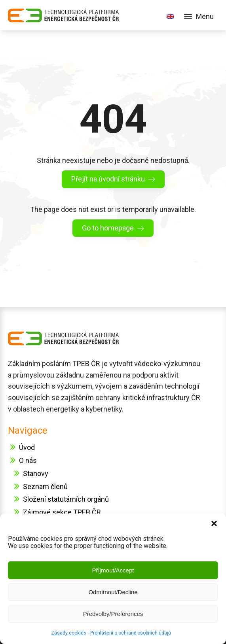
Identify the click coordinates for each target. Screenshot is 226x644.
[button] (214, 523)
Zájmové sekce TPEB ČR (62, 512)
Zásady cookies (69, 633)
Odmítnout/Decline (113, 592)
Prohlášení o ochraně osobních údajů (131, 633)
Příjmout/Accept (113, 570)
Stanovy (36, 473)
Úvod (27, 447)
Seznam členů (45, 486)
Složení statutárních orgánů (66, 499)
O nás (28, 460)
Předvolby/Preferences (113, 614)
